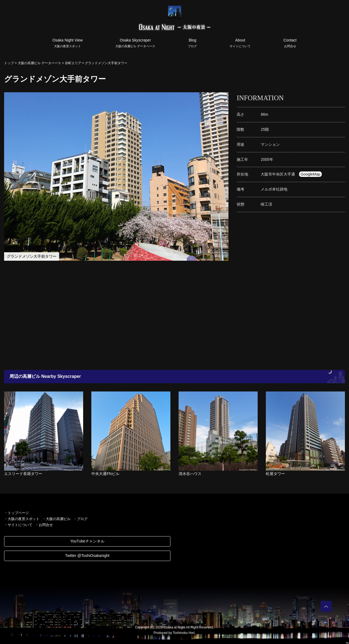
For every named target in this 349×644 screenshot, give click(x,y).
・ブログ (80, 519)
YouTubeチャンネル (87, 541)
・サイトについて (18, 525)
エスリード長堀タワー (23, 474)
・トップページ (16, 513)
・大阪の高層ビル (56, 519)
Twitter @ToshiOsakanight (87, 556)
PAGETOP (326, 606)
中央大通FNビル (105, 474)
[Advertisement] (164, 315)
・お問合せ (44, 525)
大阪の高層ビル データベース (39, 63)
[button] (224, 97)
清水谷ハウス (190, 474)
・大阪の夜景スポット (22, 519)
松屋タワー (275, 474)
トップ (9, 63)
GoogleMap (310, 174)
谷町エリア (73, 63)
